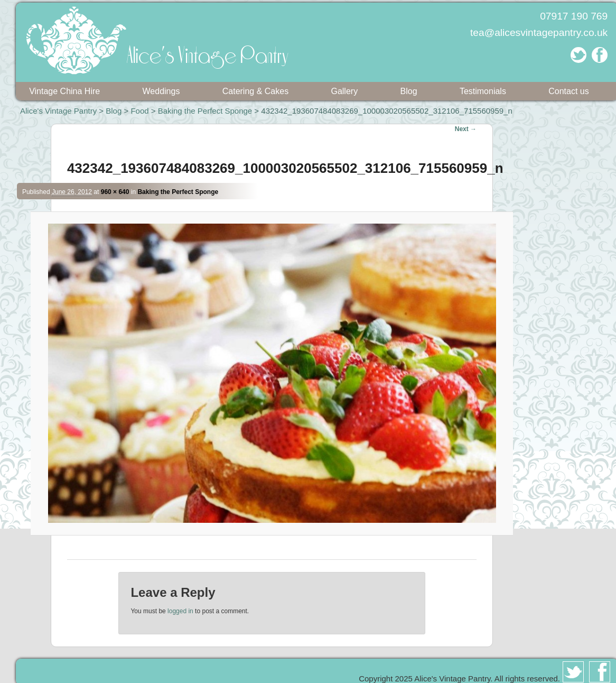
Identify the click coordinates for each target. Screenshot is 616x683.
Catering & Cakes (255, 91)
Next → (466, 129)
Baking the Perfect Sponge (205, 111)
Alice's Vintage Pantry (58, 111)
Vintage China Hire (64, 91)
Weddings (161, 91)
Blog (409, 91)
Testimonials (483, 91)
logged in (180, 611)
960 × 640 (115, 192)
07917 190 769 (574, 16)
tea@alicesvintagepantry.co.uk (539, 33)
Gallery (344, 91)
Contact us (568, 91)
